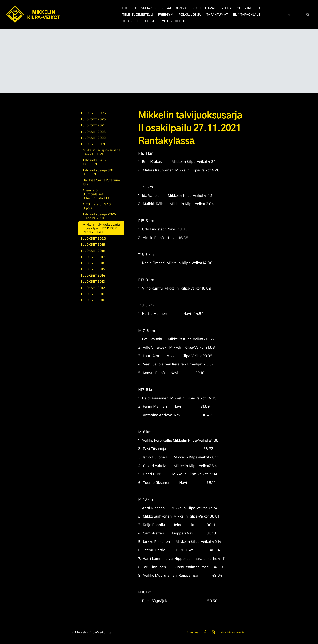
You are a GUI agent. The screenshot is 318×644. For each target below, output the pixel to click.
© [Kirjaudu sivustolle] (73, 632)
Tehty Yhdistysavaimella (232, 632)
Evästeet (193, 632)
